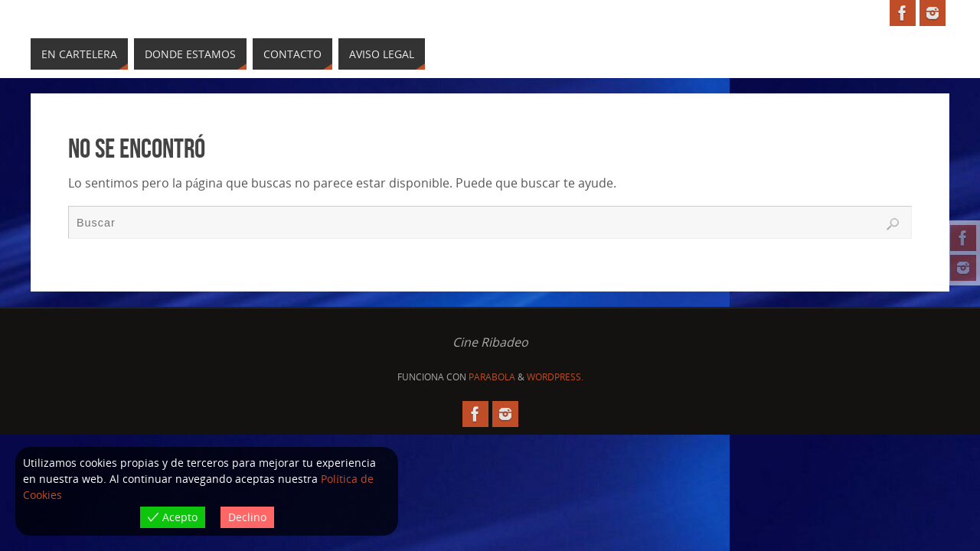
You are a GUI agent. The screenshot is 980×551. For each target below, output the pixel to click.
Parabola (492, 377)
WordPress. (555, 377)
